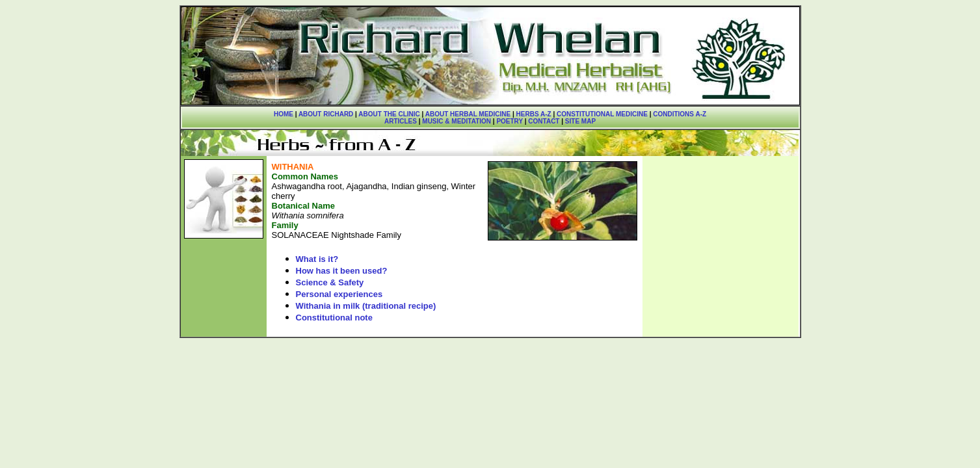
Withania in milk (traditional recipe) (366, 306)
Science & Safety (330, 282)
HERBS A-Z (534, 114)
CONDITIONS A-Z (680, 114)
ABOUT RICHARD (326, 114)
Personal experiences (339, 294)
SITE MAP (580, 121)
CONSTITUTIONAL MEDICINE (602, 114)
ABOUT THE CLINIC (389, 114)
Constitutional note (334, 318)
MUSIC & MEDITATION (457, 121)
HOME (284, 114)
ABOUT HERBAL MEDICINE (468, 114)
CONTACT (544, 121)
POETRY (509, 121)
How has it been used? (342, 271)
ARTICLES (401, 121)
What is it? (317, 259)
